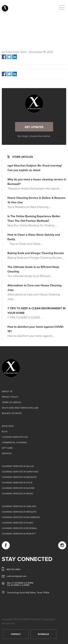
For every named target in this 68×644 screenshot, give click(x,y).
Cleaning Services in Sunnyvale (20, 472)
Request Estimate (12, 413)
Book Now (8, 426)
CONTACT (16, 634)
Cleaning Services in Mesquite (19, 477)
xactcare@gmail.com (17, 576)
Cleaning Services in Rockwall (19, 528)
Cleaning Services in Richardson (21, 517)
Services (7, 454)
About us (7, 392)
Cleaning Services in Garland (19, 506)
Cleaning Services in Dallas (18, 466)
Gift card (7, 448)
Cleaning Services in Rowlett (19, 534)
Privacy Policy (10, 397)
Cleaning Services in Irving (17, 494)
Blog (5, 432)
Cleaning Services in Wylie (17, 483)
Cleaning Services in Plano (17, 523)
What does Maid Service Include (20, 408)
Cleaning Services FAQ (15, 437)
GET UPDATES (34, 127)
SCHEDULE (43, 634)
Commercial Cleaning (14, 443)
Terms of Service (12, 403)
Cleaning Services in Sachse (18, 488)
